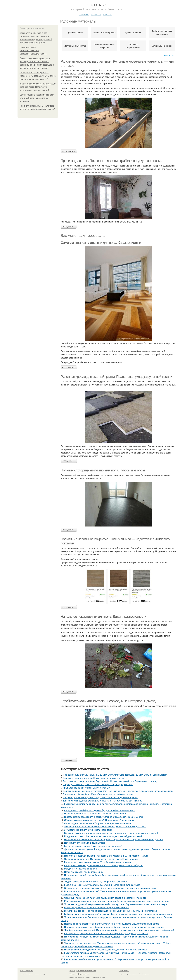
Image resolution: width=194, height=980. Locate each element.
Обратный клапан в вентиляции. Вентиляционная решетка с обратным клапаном (105, 898)
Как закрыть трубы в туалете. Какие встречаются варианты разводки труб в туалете (106, 934)
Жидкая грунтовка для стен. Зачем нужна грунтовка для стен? (96, 882)
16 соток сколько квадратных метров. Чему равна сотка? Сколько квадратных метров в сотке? (38, 76)
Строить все (97, 5)
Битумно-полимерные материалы (104, 46)
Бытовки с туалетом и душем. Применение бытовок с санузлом (95, 778)
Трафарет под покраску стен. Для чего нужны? (86, 788)
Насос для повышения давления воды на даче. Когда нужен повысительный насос (106, 950)
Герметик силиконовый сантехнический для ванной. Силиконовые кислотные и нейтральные (111, 911)
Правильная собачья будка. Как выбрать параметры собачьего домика (99, 794)
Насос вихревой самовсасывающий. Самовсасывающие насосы (33, 51)
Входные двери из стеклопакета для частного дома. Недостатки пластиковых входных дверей (38, 87)
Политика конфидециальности (79, 974)
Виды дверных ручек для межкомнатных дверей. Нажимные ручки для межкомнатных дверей (111, 833)
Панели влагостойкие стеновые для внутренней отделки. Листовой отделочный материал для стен (114, 840)
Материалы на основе (162, 46)
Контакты (72, 971)
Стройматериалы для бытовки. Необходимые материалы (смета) (108, 701)
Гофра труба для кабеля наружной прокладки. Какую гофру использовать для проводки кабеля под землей (118, 914)
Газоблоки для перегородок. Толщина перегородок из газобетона (97, 908)
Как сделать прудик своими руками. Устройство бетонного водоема (98, 862)
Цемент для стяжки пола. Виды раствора (85, 843)
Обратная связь (124, 971)
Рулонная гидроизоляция (133, 46)
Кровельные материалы (104, 33)
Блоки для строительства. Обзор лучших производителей (93, 846)
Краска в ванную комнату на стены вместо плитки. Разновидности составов (102, 885)
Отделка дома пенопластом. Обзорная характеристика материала (98, 823)
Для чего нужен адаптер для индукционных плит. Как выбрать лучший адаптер (103, 801)
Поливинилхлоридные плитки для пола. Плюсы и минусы (103, 470)
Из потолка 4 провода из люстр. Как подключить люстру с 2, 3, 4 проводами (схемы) (106, 856)
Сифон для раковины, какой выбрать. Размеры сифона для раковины (98, 785)
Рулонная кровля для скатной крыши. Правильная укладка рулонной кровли (116, 377)
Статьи (107, 14)
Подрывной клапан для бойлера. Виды (84, 872)
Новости (96, 14)
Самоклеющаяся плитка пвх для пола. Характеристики (101, 243)
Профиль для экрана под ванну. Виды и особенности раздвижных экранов (100, 798)
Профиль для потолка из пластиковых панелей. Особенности (95, 814)
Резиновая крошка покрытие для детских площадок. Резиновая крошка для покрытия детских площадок (116, 901)
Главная (84, 14)
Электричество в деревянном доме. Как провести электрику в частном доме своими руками (110, 888)
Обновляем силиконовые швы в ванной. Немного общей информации (99, 820)
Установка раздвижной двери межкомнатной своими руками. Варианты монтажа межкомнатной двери (116, 904)
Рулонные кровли (133, 33)
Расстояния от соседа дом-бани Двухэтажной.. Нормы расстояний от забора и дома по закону (110, 781)
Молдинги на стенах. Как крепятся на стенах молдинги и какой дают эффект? (103, 836)
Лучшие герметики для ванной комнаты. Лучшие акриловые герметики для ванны (105, 827)
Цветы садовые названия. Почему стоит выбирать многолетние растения (37, 98)
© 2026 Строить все (26, 971)
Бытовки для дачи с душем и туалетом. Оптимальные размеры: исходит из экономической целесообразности (118, 791)
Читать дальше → (69, 151)
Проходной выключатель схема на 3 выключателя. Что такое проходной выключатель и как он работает (115, 775)
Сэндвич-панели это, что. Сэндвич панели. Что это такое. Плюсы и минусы (102, 859)
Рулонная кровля (75, 33)
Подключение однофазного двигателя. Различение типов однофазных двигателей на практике (112, 924)
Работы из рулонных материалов (162, 33)
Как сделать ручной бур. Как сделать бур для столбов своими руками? (99, 810)
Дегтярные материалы (75, 46)
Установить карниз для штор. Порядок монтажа (88, 830)
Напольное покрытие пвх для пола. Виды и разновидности (103, 616)
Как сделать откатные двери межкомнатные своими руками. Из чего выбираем (104, 866)
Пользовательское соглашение (86, 971)
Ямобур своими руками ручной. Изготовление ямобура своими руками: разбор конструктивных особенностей (119, 930)
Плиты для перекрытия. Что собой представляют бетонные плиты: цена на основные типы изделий (114, 927)
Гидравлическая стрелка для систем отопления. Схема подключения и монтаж (104, 817)
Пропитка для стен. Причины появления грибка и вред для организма (111, 161)
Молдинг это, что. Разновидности (81, 869)
